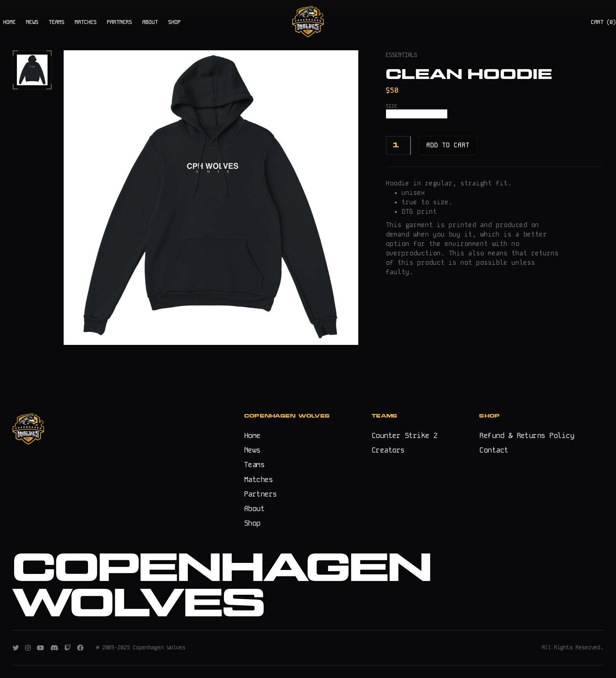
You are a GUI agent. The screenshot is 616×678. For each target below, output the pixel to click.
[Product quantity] (398, 145)
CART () (603, 22)
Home (252, 435)
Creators (388, 450)
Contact (494, 450)
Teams (254, 465)
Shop (252, 523)
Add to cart (448, 145)
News (252, 450)
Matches (258, 479)
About (254, 509)
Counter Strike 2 (404, 435)
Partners (260, 494)
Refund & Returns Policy (527, 435)
